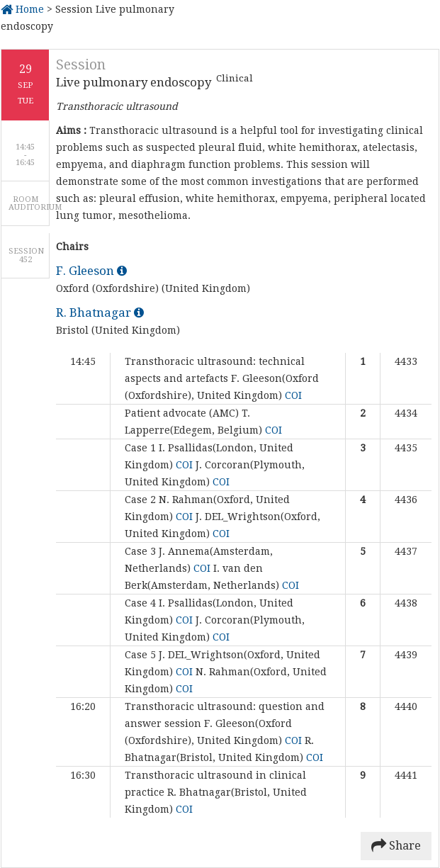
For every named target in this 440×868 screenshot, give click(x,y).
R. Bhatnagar (100, 312)
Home (22, 9)
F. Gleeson (91, 271)
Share (396, 846)
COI (293, 395)
